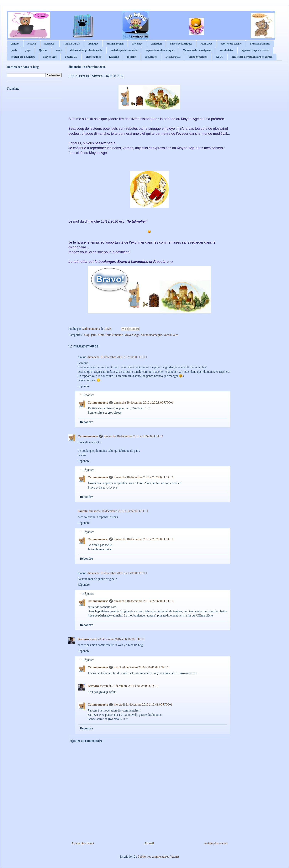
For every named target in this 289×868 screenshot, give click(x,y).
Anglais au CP (72, 44)
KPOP (220, 57)
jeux (94, 335)
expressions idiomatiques (160, 50)
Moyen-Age (50, 57)
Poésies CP (71, 57)
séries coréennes (198, 57)
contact (15, 44)
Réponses (88, 395)
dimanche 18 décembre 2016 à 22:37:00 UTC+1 (144, 601)
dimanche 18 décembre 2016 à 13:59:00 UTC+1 (134, 436)
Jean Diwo (206, 44)
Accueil (32, 44)
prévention (151, 57)
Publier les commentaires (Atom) (158, 857)
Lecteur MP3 (173, 57)
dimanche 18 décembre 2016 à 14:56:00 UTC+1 (119, 511)
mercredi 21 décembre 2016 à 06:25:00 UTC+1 (129, 686)
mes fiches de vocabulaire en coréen (252, 57)
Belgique (93, 44)
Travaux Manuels (260, 44)
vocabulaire (227, 50)
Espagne (114, 57)
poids (14, 50)
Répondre (84, 386)
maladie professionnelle (124, 50)
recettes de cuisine (231, 44)
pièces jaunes (93, 57)
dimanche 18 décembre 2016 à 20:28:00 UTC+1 (144, 539)
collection (156, 44)
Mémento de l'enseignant (197, 50)
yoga (28, 50)
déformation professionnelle (86, 50)
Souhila (83, 511)
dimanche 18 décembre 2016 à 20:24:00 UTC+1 (144, 477)
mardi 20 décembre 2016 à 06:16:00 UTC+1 (117, 639)
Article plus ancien (216, 843)
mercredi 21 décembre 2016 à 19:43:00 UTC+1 (143, 704)
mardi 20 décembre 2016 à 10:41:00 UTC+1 (141, 667)
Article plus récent (83, 843)
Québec (43, 50)
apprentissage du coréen (255, 50)
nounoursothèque (151, 335)
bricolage (137, 44)
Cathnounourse (98, 402)
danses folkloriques (181, 44)
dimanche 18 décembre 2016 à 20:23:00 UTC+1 (144, 402)
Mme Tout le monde (110, 335)
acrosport (50, 44)
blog (87, 335)
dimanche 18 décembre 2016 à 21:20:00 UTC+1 (117, 573)
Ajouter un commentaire (86, 741)
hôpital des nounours (23, 57)
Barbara (83, 639)
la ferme (132, 57)
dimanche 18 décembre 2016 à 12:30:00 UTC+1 (117, 357)
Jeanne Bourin (115, 44)
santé (59, 50)
